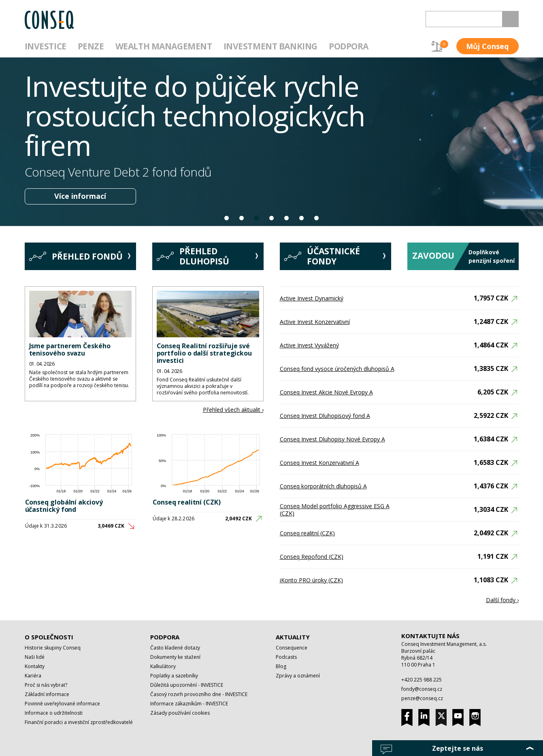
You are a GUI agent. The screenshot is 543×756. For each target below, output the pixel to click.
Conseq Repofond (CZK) (312, 557)
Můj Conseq (487, 46)
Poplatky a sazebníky (174, 676)
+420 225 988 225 (422, 680)
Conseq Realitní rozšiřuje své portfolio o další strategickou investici (204, 353)
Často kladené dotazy (175, 648)
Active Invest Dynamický (312, 298)
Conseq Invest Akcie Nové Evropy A (326, 392)
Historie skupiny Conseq (53, 648)
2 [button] (242, 218)
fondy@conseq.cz (422, 689)
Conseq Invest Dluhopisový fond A (325, 416)
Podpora (349, 46)
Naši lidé (35, 657)
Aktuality (293, 637)
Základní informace (47, 694)
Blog (281, 666)
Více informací (80, 196)
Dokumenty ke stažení (175, 657)
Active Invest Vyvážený (309, 345)
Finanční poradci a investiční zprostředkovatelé (79, 722)
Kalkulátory (163, 666)
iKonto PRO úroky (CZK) (311, 580)
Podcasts (286, 657)
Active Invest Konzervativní (315, 322)
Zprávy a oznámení (298, 676)
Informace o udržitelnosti (54, 713)
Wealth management (164, 46)
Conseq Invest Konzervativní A (319, 463)
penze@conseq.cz (422, 698)
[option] (271, 142)
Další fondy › (502, 600)
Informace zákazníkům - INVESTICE (189, 704)
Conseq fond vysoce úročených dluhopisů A (337, 369)
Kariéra (33, 676)
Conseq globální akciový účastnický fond (64, 506)
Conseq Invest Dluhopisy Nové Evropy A (332, 439)
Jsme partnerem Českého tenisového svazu (70, 349)
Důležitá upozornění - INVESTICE (187, 685)
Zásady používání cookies (180, 713)
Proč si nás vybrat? (46, 685)
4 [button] (272, 218)
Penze (91, 46)
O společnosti (49, 637)
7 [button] (317, 218)
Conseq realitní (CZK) (187, 502)
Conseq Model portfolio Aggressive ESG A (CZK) (335, 510)
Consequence (292, 648)
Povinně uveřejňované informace (62, 704)
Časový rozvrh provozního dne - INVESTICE (199, 694)
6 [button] (302, 218)
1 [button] (227, 218)
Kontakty (35, 666)
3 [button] (257, 218)
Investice (46, 46)
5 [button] (287, 218)
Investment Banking (270, 46)
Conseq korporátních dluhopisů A (323, 486)
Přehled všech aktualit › (233, 410)
